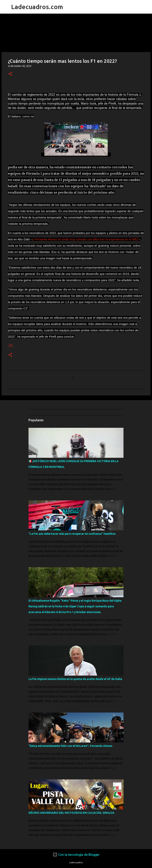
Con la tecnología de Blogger (76, 855)
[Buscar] (68, 7)
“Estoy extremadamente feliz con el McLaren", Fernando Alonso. (71, 746)
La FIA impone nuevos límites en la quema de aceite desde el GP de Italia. (76, 679)
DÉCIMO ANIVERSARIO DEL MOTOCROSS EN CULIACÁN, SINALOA (71, 813)
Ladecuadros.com (37, 7)
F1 (11, 346)
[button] (10, 74)
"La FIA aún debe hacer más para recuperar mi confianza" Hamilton (72, 534)
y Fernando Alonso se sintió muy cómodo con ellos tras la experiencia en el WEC (86, 239)
